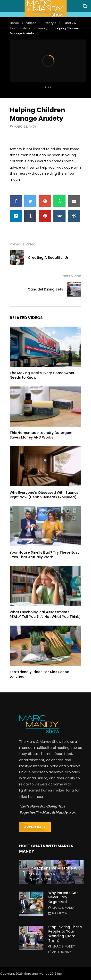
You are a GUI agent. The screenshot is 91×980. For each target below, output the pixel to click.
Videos (31, 23)
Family (42, 28)
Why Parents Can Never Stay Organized (63, 897)
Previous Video (23, 244)
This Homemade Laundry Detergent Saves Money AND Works (41, 435)
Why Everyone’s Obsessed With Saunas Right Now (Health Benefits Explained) (44, 495)
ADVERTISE (35, 827)
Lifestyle (50, 23)
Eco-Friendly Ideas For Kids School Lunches (40, 674)
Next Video (72, 276)
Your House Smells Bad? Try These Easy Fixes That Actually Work (45, 555)
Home (14, 23)
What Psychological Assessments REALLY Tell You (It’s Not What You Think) (45, 614)
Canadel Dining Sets (45, 289)
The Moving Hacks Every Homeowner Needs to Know (42, 375)
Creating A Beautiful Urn (49, 258)
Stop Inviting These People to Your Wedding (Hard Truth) (65, 934)
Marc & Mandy (25, 127)
